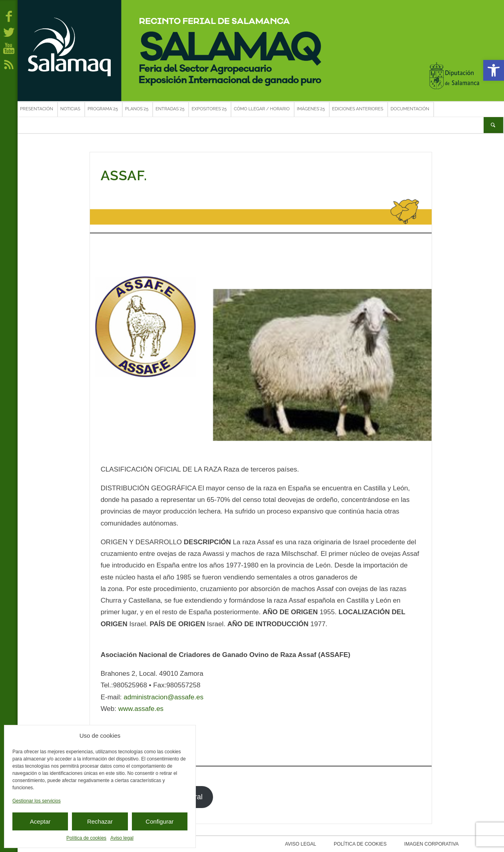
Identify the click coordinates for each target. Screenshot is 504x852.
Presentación (37, 109)
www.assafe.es (141, 709)
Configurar (159, 821)
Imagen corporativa (428, 844)
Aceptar (40, 821)
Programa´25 (103, 109)
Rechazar (100, 821)
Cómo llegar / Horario (262, 109)
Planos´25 (137, 109)
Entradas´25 (170, 109)
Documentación (410, 109)
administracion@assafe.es (163, 697)
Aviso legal (122, 838)
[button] (494, 70)
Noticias (70, 109)
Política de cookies (86, 838)
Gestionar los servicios (37, 801)
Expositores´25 (209, 109)
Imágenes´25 (311, 109)
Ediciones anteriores (358, 109)
